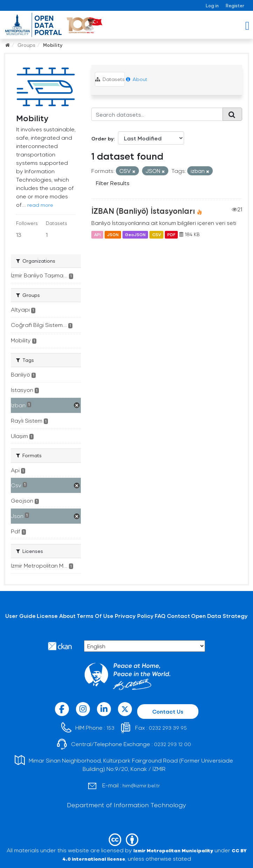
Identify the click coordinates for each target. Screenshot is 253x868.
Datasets (110, 79)
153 (110, 728)
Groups (26, 45)
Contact (178, 616)
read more (40, 205)
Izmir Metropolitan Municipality (173, 850)
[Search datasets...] (157, 114)
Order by (103, 138)
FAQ (160, 616)
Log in (212, 5)
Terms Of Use (95, 616)
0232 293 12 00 (173, 744)
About (137, 79)
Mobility (53, 45)
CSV (157, 234)
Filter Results (113, 183)
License (47, 616)
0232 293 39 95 (168, 728)
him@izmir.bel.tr (141, 785)
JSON (113, 234)
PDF (171, 234)
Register (235, 5)
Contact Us (168, 711)
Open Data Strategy (219, 616)
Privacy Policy (134, 616)
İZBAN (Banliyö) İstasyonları (143, 211)
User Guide (20, 616)
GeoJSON (135, 234)
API (97, 234)
